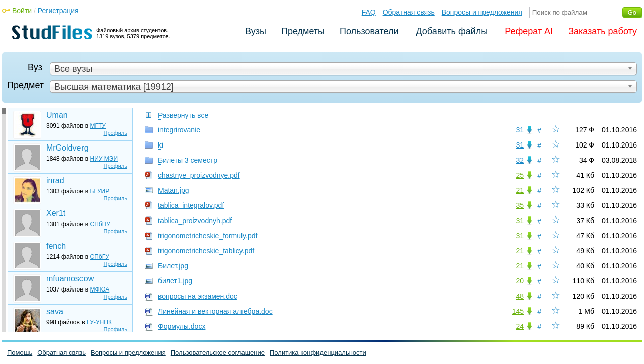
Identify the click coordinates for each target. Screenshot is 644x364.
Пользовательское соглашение (218, 353)
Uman (57, 115)
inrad (55, 180)
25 (520, 175)
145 (518, 311)
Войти (22, 11)
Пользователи (369, 31)
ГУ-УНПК (99, 322)
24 (520, 326)
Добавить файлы (452, 31)
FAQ (369, 12)
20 (520, 281)
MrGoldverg (67, 148)
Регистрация (58, 11)
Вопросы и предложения (482, 12)
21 (520, 190)
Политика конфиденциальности (318, 353)
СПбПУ (100, 224)
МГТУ (98, 126)
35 (520, 205)
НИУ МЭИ (104, 159)
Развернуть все (183, 115)
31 (520, 130)
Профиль (116, 133)
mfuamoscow (70, 279)
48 (520, 296)
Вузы (256, 31)
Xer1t (56, 213)
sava (55, 311)
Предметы (303, 31)
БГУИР (100, 191)
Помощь (20, 353)
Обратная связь (409, 12)
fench (56, 246)
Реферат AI (529, 31)
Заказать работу (602, 31)
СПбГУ (100, 257)
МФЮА (100, 289)
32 (520, 160)
